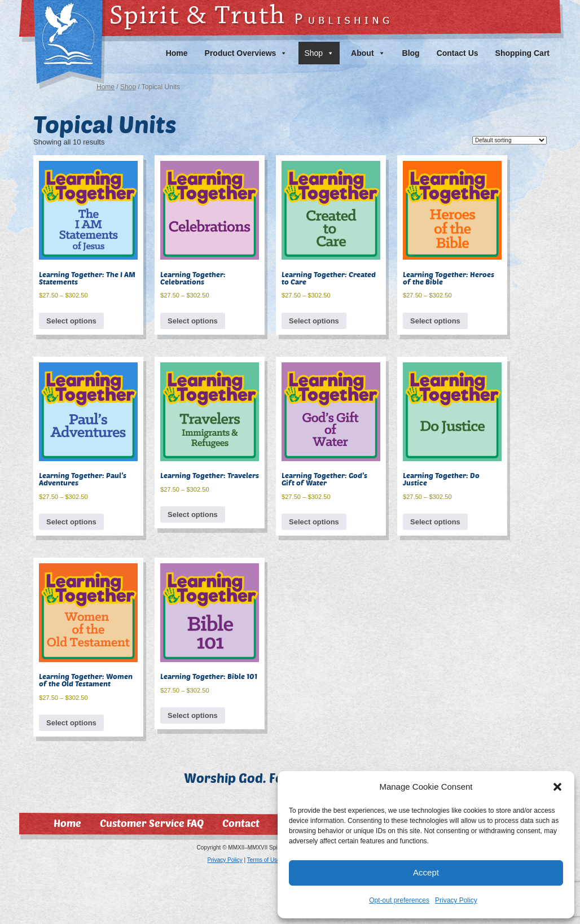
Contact (241, 823)
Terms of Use (264, 860)
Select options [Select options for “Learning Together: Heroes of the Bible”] (435, 321)
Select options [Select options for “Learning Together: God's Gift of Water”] (314, 522)
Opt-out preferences (399, 900)
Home (177, 53)
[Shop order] (509, 140)
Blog (411, 53)
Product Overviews (246, 53)
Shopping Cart (522, 53)
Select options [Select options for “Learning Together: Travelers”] (193, 514)
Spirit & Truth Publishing (62, 21)
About (368, 53)
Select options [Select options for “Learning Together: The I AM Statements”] (71, 321)
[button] (557, 787)
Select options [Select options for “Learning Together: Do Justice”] (435, 522)
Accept (426, 872)
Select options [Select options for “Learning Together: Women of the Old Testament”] (71, 723)
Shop (319, 53)
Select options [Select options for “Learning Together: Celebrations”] (193, 321)
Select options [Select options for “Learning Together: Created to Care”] (314, 321)
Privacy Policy (456, 900)
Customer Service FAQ (152, 823)
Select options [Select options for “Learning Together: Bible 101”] (193, 715)
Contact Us (458, 53)
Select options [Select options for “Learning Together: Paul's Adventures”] (71, 522)
